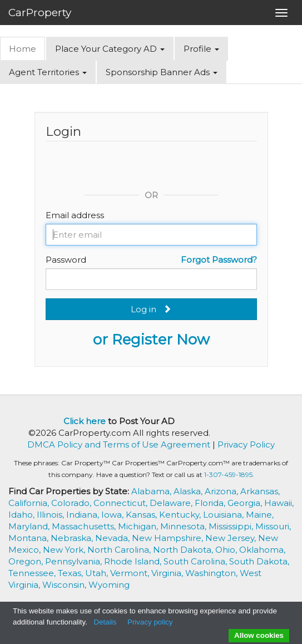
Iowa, (113, 515)
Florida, (211, 503)
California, (30, 503)
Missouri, (273, 526)
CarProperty (40, 13)
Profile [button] (201, 49)
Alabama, (152, 491)
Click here (85, 421)
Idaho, (23, 515)
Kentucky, (181, 515)
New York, (65, 550)
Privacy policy (150, 622)
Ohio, (227, 550)
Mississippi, (232, 526)
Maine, (260, 515)
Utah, (98, 573)
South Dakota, (259, 561)
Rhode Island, (134, 561)
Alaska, (189, 491)
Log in (151, 309)
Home (23, 49)
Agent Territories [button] (48, 72)
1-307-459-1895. (229, 475)
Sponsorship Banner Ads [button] (162, 72)
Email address (75, 215)
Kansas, (142, 515)
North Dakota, (184, 550)
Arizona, (222, 491)
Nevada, (113, 538)
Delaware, (172, 503)
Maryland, (30, 526)
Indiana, (84, 515)
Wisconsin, (65, 585)
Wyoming (109, 585)
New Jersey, (232, 538)
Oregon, (27, 561)
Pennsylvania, (75, 561)
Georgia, (246, 503)
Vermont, (131, 573)
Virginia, (168, 573)
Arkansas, (260, 491)
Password (66, 260)
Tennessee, (33, 573)
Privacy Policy (246, 444)
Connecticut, (122, 503)
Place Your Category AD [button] (110, 49)
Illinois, (51, 515)
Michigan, (139, 526)
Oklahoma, (262, 550)
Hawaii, (279, 503)
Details (105, 622)
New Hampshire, (169, 538)
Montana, (29, 538)
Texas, (71, 573)
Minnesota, (184, 526)
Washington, (212, 573)
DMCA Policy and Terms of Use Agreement (119, 444)
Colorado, (72, 503)
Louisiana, (224, 515)
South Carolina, (196, 561)
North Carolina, (120, 550)
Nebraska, (73, 538)
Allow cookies (259, 635)
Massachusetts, (85, 526)
